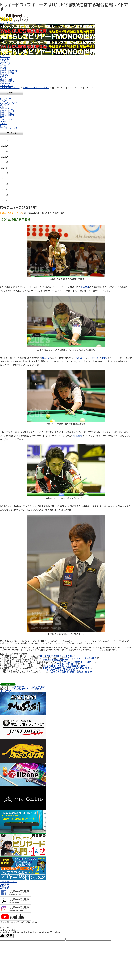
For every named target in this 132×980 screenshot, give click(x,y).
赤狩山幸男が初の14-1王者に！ (78, 662)
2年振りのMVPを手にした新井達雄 (27, 687)
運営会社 (4, 884)
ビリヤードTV (7, 83)
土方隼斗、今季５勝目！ (66, 664)
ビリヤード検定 (7, 81)
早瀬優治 (78, 436)
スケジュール (6, 61)
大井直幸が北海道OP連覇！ (57, 660)
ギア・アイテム (7, 109)
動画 (2, 117)
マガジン (4, 75)
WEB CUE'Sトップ (10, 88)
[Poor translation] (9, 936)
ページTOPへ (7, 691)
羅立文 (46, 358)
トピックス (5, 57)
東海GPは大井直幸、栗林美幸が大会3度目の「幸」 (67, 668)
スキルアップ (6, 65)
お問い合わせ (7, 23)
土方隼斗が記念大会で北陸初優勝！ (60, 670)
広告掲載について (9, 882)
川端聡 (104, 358)
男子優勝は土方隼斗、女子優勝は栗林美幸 (65, 666)
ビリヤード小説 (7, 73)
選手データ (5, 63)
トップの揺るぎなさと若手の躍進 (26, 689)
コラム (3, 121)
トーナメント (6, 99)
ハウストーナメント (9, 128)
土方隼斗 (85, 287)
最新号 (3, 77)
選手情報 (4, 105)
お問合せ (4, 888)
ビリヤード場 (6, 113)
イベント (4, 101)
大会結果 (4, 59)
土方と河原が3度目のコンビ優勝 (56, 656)
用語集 (3, 69)
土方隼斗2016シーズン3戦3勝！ (80, 658)
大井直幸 (80, 358)
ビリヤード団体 (7, 111)
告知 (2, 107)
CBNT (3, 124)
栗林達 (95, 358)
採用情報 (4, 886)
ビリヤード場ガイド (9, 71)
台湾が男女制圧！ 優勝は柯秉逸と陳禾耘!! (72, 672)
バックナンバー (7, 79)
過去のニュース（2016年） (36, 88)
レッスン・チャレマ (8, 103)
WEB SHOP (7, 86)
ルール (3, 67)
